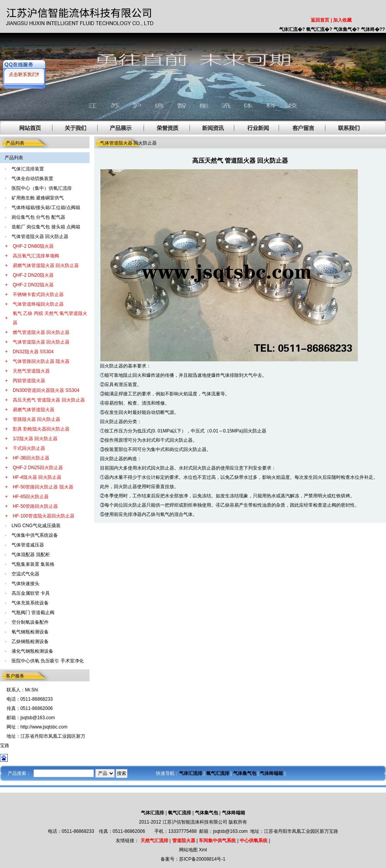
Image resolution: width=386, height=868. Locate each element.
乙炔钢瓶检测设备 (30, 642)
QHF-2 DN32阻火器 (33, 285)
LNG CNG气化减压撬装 (36, 526)
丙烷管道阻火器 (29, 381)
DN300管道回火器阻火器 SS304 (46, 390)
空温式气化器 (25, 574)
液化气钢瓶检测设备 (32, 651)
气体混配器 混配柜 (31, 555)
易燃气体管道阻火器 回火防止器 (46, 266)
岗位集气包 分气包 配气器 (38, 217)
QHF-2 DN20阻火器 (33, 275)
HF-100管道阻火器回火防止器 (44, 516)
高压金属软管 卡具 (31, 593)
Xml (203, 850)
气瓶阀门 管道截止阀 (33, 613)
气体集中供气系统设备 (35, 535)
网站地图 (188, 850)
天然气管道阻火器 (31, 371)
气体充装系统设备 (30, 603)
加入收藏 (342, 20)
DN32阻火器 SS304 (33, 352)
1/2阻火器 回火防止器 (35, 439)
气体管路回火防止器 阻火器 (41, 361)
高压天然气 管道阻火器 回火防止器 (49, 400)
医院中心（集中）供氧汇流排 (42, 188)
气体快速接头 (25, 584)
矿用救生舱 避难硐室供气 (38, 198)
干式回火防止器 (29, 448)
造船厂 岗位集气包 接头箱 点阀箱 (46, 227)
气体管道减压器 (28, 545)
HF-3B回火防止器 (31, 458)
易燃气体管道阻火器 (34, 410)
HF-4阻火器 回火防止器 (37, 477)
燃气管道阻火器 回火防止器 (41, 332)
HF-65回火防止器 (31, 497)
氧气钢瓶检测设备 (30, 632)
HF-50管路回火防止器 (35, 506)
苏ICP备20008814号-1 (202, 859)
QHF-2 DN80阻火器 (33, 246)
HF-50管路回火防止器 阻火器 (43, 487)
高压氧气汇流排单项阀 (36, 256)
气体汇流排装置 (28, 169)
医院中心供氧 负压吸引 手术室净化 (48, 661)
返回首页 (320, 20)
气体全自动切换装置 (32, 179)
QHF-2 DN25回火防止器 (38, 468)
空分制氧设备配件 (30, 622)
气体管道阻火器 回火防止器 (40, 237)
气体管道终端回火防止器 (38, 304)
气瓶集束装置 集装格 (33, 564)
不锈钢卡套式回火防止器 (38, 294)
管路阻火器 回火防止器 (36, 419)
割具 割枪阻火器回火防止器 (41, 429)
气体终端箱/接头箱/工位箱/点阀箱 (46, 208)
